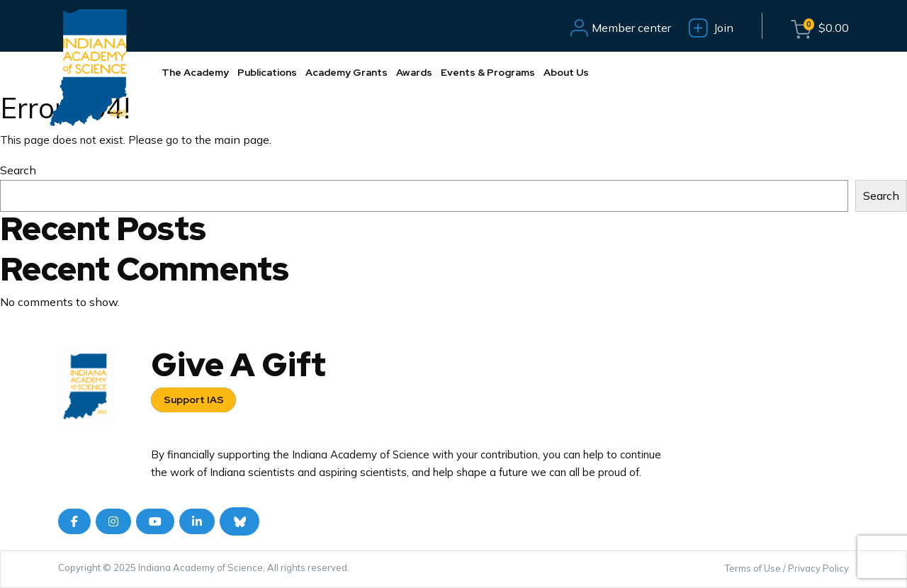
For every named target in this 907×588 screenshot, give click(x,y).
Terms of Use (753, 568)
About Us (566, 72)
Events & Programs (488, 72)
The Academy (195, 72)
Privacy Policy (818, 568)
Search (18, 170)
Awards (414, 72)
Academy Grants (347, 72)
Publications (267, 72)
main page (242, 140)
